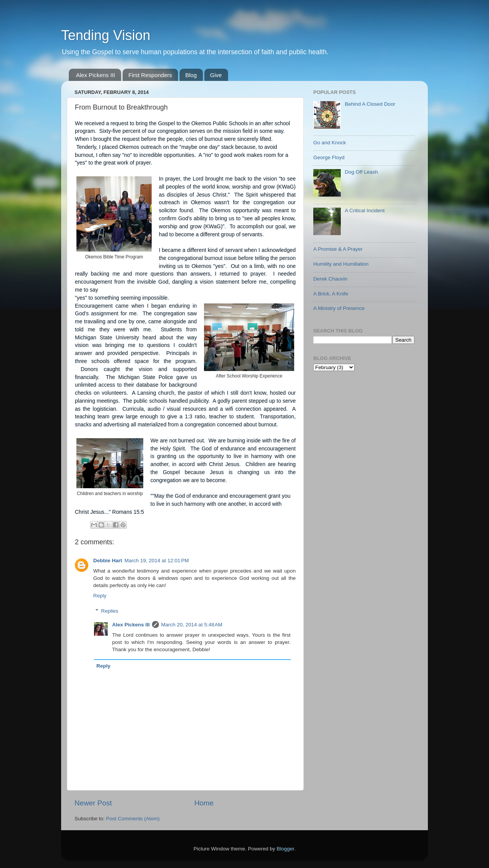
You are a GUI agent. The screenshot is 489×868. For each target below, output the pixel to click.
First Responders (150, 75)
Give (216, 75)
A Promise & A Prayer (338, 249)
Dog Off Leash (361, 172)
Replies (110, 611)
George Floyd (329, 157)
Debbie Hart (108, 561)
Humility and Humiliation (341, 264)
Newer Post (93, 803)
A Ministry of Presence (339, 308)
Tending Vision (106, 35)
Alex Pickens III (96, 75)
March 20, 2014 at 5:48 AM (192, 625)
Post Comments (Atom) (133, 819)
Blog (191, 75)
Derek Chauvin (330, 279)
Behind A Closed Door (370, 104)
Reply (100, 596)
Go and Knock (330, 143)
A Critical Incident (364, 211)
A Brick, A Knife (331, 294)
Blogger (285, 849)
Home (204, 803)
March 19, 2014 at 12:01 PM (157, 561)
